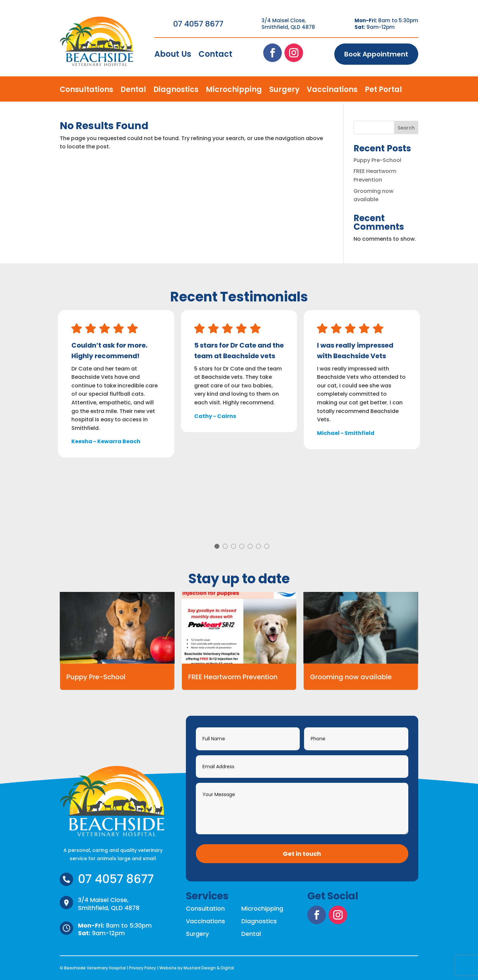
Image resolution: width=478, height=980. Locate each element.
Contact (215, 55)
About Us (173, 55)
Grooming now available (351, 677)
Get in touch (302, 854)
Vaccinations (332, 91)
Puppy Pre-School (377, 160)
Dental (133, 91)
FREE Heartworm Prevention (233, 677)
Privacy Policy (143, 968)
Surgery (284, 91)
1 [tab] (217, 546)
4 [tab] (242, 546)
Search (406, 128)
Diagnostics (176, 91)
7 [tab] (267, 546)
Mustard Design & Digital (209, 968)
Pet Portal (383, 91)
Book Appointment (376, 54)
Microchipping (234, 91)
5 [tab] (250, 546)
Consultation (205, 908)
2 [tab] (225, 546)
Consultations (86, 91)
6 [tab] (258, 546)
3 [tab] (234, 546)
